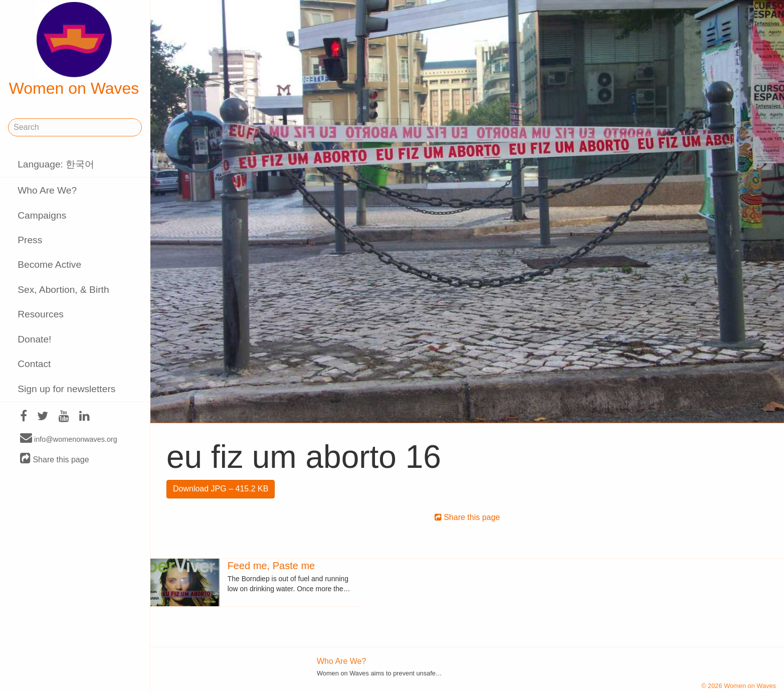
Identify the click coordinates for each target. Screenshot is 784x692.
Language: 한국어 (56, 164)
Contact (34, 364)
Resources (41, 314)
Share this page (55, 459)
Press (30, 240)
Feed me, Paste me (271, 566)
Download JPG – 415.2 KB (221, 489)
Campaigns (42, 215)
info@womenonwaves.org (69, 439)
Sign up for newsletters (66, 389)
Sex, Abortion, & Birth (63, 290)
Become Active (49, 265)
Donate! (34, 339)
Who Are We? (47, 190)
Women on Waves (74, 50)
